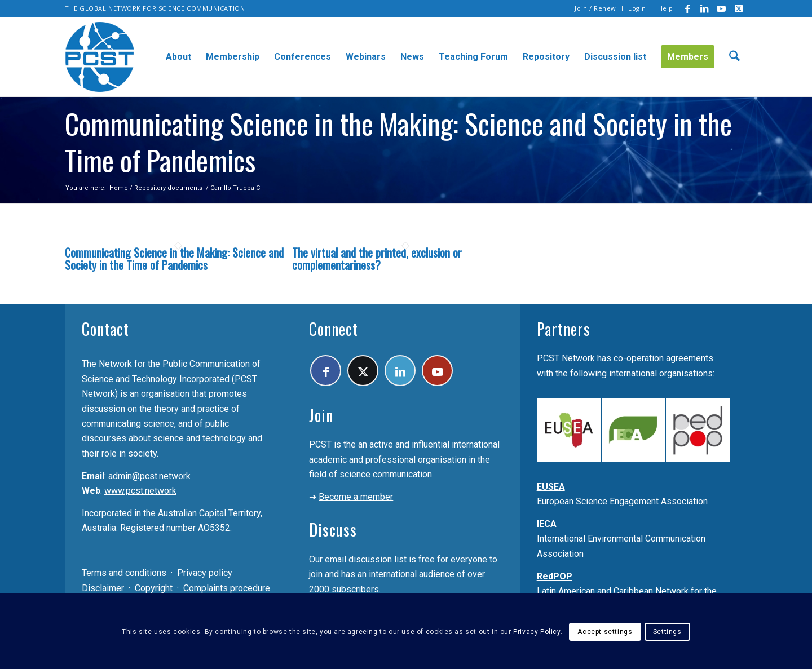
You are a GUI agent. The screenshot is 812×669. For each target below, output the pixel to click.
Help (666, 8)
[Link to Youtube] (721, 8)
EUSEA (551, 487)
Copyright (154, 588)
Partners (564, 329)
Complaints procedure (227, 588)
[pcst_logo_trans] (100, 57)
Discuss (333, 530)
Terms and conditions (124, 573)
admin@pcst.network (149, 476)
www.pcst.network (140, 491)
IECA (547, 524)
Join (321, 415)
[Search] (734, 57)
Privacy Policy (537, 632)
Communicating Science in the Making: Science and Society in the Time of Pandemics (174, 259)
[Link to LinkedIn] (705, 8)
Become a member (356, 497)
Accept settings (605, 632)
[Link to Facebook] (688, 8)
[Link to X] (739, 8)
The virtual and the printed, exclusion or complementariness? (377, 259)
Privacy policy (205, 573)
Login (637, 8)
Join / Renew (595, 8)
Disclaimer (103, 588)
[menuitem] (596, 8)
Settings (667, 632)
